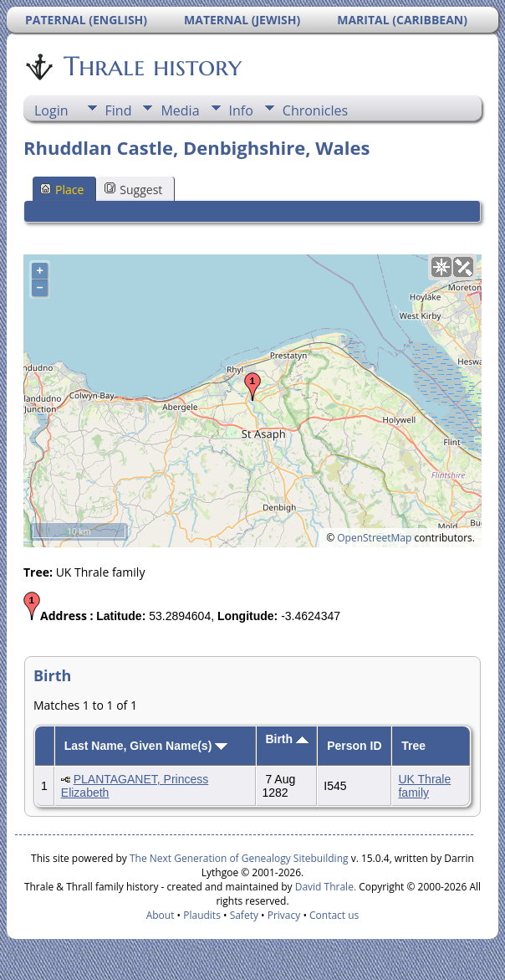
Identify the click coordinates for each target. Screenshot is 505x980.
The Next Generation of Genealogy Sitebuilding (239, 858)
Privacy (284, 915)
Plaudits (202, 915)
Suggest (133, 190)
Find (119, 110)
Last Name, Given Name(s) (146, 746)
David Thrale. (324, 887)
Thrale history (151, 66)
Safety (244, 915)
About (161, 915)
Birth (287, 739)
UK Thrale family (424, 786)
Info (241, 110)
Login (51, 110)
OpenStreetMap (374, 538)
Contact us (334, 915)
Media (180, 110)
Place (62, 190)
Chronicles (315, 110)
